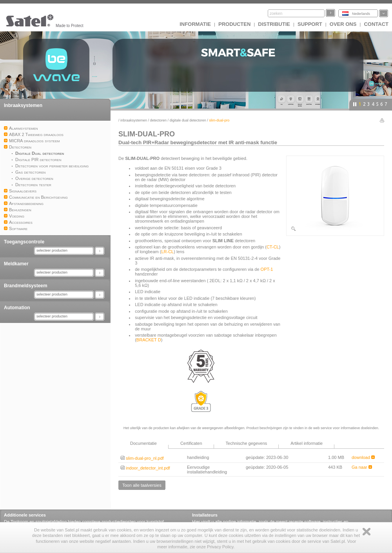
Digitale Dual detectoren (188, 120)
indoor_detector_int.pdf (145, 468)
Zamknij (367, 532)
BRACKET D (149, 340)
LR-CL (167, 252)
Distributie (274, 24)
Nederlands (361, 14)
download (363, 457)
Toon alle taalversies (142, 485)
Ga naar (362, 467)
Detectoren (159, 120)
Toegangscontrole (24, 242)
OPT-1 (267, 269)
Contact (376, 24)
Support (310, 24)
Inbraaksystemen (23, 105)
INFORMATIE (195, 24)
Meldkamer (16, 264)
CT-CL (273, 247)
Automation (17, 308)
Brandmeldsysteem (26, 286)
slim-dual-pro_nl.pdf (142, 458)
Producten (234, 24)
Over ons (343, 24)
